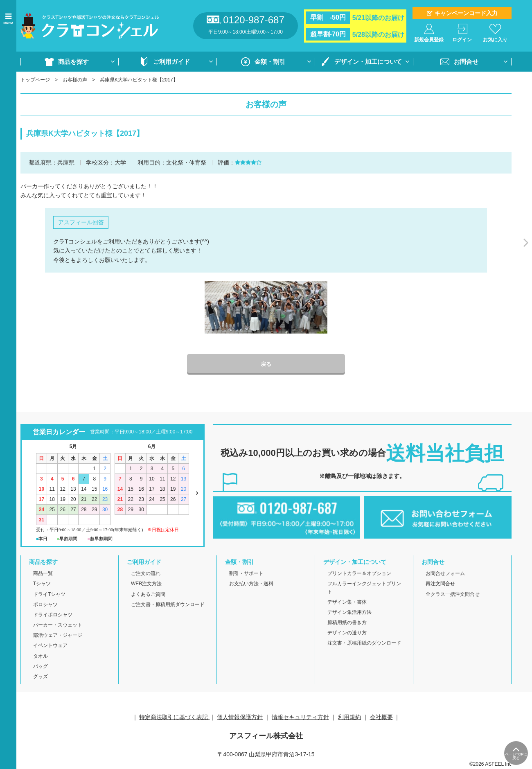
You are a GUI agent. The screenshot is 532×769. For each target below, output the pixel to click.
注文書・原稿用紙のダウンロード (364, 644)
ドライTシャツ (49, 595)
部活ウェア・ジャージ (58, 636)
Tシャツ (42, 584)
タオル (41, 656)
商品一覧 (43, 574)
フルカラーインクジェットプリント (364, 588)
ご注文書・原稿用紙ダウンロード (168, 605)
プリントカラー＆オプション (359, 574)
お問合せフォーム (445, 574)
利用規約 (349, 718)
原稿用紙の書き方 (347, 623)
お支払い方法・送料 (251, 584)
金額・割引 (270, 62)
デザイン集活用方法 (349, 613)
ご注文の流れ (146, 574)
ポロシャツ (45, 605)
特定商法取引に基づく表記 (174, 718)
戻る (266, 365)
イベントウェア (50, 646)
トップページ (35, 80)
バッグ (41, 667)
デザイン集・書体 (347, 602)
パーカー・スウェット (58, 626)
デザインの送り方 (347, 634)
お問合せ (466, 62)
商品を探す (73, 62)
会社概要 (381, 718)
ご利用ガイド (171, 62)
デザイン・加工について (368, 62)
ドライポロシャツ (53, 616)
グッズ (41, 677)
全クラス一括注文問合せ (453, 595)
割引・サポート (246, 574)
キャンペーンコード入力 (466, 13)
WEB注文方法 (146, 584)
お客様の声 (75, 80)
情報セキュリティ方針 (300, 718)
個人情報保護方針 (240, 718)
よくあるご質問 (148, 595)
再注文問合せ (440, 584)
